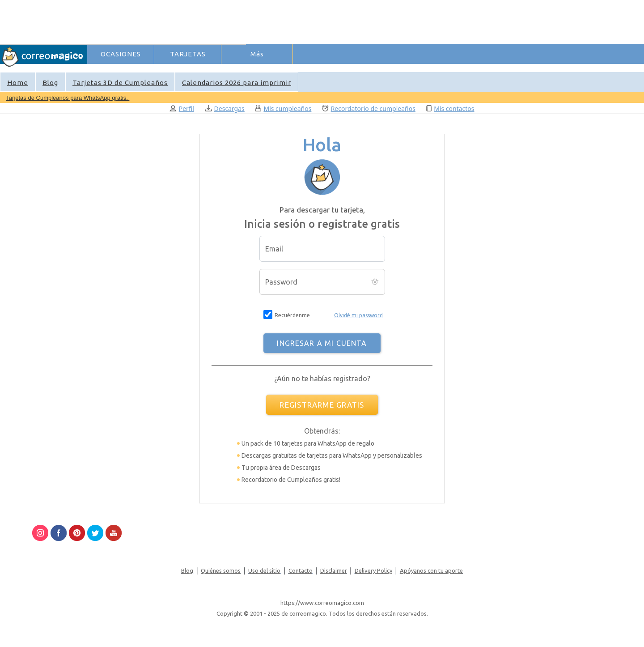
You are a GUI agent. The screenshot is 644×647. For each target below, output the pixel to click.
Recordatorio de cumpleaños (369, 109)
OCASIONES (121, 54)
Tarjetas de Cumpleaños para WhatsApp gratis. (68, 98)
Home (18, 83)
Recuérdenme (292, 315)
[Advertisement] (251, 21)
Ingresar (228, 69)
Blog (50, 83)
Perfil (182, 109)
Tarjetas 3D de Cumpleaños (120, 83)
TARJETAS (188, 54)
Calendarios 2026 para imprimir (237, 83)
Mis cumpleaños (283, 109)
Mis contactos (450, 109)
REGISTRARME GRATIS (322, 405)
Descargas (225, 109)
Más (257, 54)
